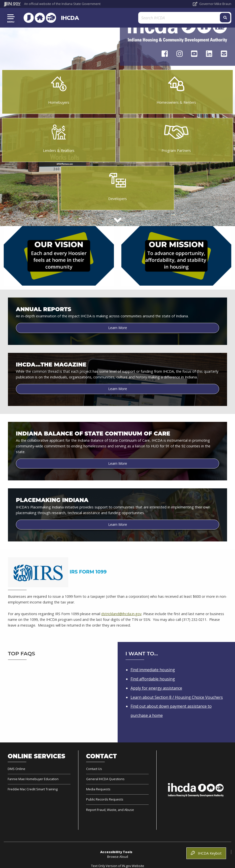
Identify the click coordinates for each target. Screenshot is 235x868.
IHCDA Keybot (206, 853)
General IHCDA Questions (105, 779)
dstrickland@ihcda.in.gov (121, 614)
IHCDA (69, 18)
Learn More (118, 328)
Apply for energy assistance (156, 688)
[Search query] (194, 18)
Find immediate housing (153, 670)
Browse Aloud (118, 857)
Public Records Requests (105, 799)
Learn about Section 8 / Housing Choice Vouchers (177, 697)
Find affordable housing (153, 679)
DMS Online (17, 769)
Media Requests (98, 789)
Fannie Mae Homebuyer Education (33, 779)
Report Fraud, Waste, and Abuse (110, 810)
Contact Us (94, 769)
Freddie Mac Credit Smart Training (33, 789)
